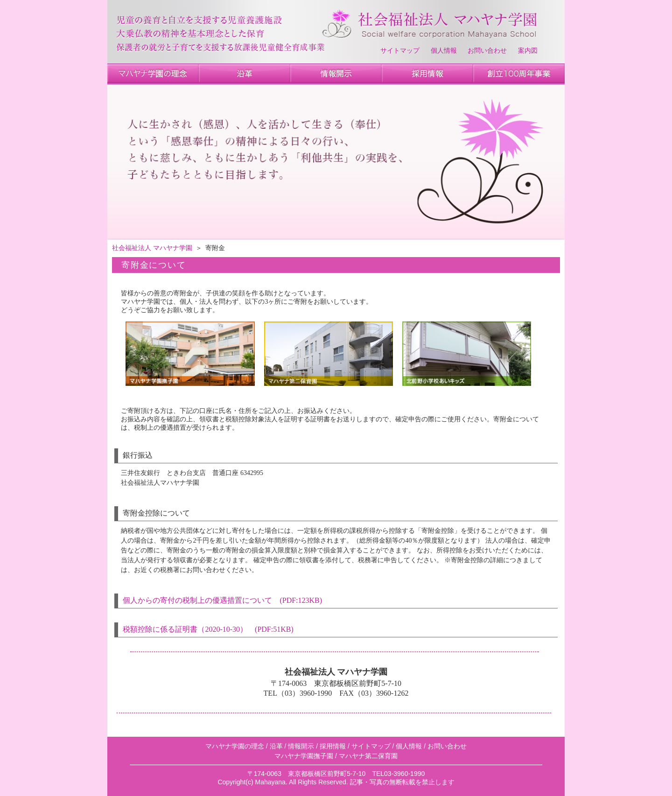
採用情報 (333, 746)
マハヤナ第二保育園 (368, 756)
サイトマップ (400, 51)
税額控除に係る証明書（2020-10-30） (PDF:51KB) (208, 629)
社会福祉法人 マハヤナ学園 (152, 248)
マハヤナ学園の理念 (235, 746)
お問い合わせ (487, 51)
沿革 (276, 746)
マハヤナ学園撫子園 (304, 756)
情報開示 (301, 746)
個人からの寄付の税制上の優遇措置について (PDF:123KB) (222, 600)
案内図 (528, 51)
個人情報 (444, 51)
